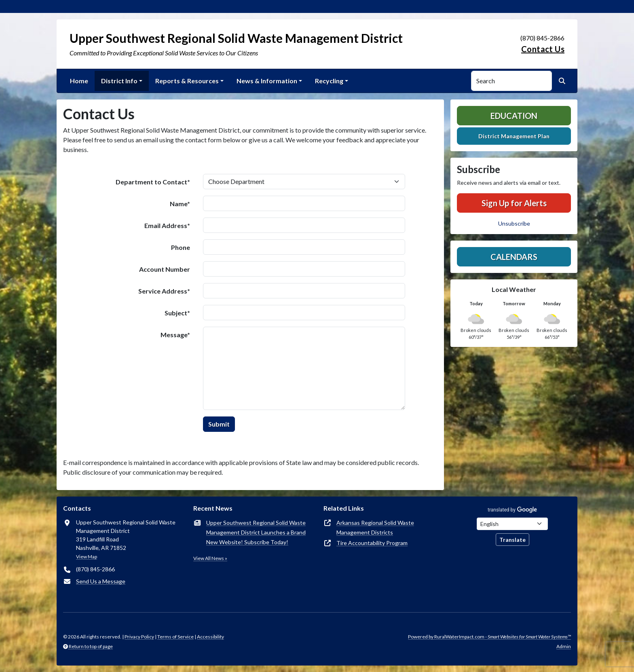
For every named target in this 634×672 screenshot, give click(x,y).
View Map (87, 557)
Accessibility (210, 637)
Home (79, 81)
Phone (181, 247)
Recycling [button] (329, 81)
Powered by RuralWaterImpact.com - (489, 637)
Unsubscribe (514, 223)
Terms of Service (175, 637)
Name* (180, 204)
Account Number (165, 269)
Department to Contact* (153, 182)
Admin (564, 646)
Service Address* (164, 291)
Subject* (177, 313)
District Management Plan (514, 136)
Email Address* (167, 225)
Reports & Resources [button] (187, 81)
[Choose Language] (512, 524)
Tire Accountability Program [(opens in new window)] (372, 543)
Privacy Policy (139, 637)
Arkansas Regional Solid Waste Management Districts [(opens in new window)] (375, 527)
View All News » (210, 558)
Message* (175, 335)
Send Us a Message (101, 581)
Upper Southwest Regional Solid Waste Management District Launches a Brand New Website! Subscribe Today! (256, 532)
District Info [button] (119, 81)
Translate (512, 540)
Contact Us (543, 49)
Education (514, 116)
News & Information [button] (267, 81)
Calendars (514, 257)
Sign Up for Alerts (514, 203)
